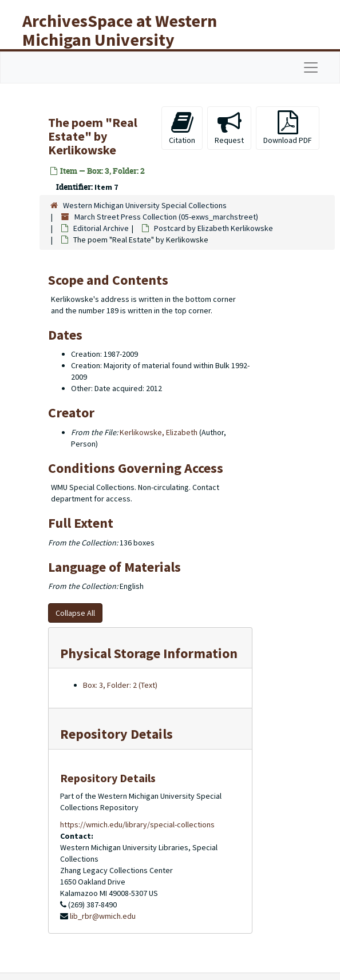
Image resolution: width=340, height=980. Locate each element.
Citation (182, 128)
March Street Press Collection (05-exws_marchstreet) (166, 217)
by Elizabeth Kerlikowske (214, 228)
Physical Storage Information (149, 653)
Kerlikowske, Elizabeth (159, 432)
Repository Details (116, 734)
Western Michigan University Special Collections (145, 205)
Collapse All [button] (75, 613)
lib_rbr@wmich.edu (103, 916)
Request (229, 128)
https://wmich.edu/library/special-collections (137, 824)
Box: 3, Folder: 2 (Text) (120, 685)
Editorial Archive (101, 228)
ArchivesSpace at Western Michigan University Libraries (120, 39)
